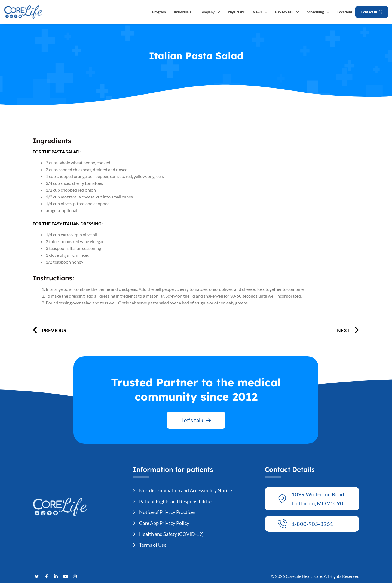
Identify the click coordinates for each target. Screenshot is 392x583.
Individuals (183, 12)
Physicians (236, 12)
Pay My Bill (287, 12)
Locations (345, 12)
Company (210, 12)
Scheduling (318, 12)
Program (159, 12)
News (260, 12)
